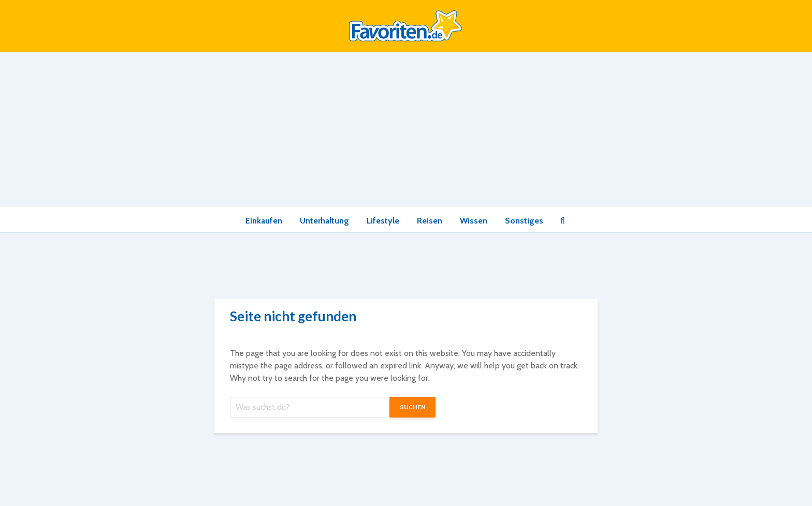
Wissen (474, 221)
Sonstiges (524, 221)
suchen (412, 407)
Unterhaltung (324, 221)
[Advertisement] (406, 129)
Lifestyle (383, 221)
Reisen (430, 221)
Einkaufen (264, 221)
